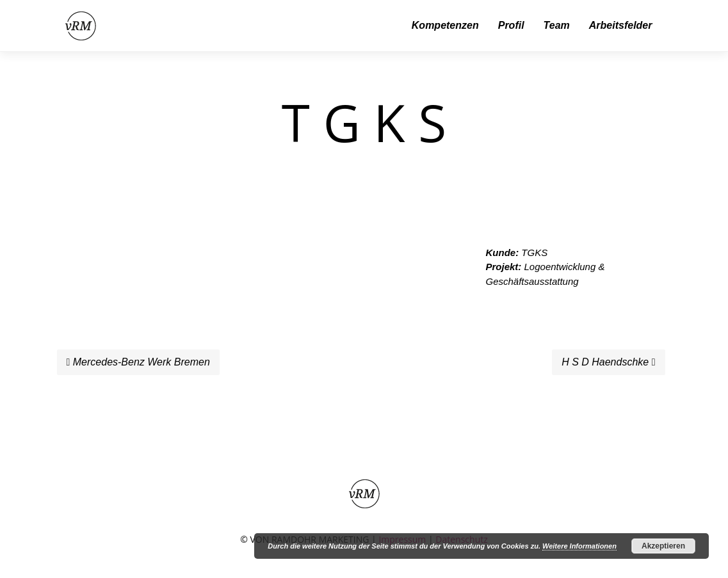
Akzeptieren (663, 546)
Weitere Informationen (579, 546)
